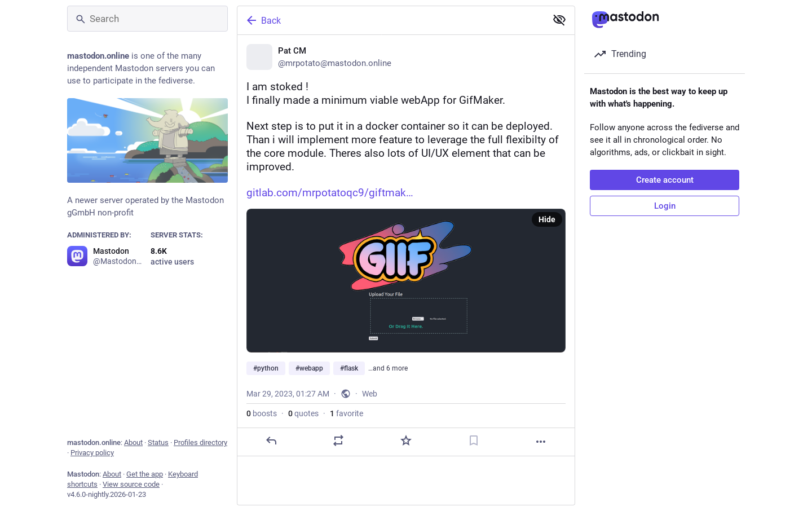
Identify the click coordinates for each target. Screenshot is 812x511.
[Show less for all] (559, 20)
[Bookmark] (474, 440)
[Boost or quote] (338, 440)
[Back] (391, 20)
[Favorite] (406, 440)
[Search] (147, 19)
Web (370, 394)
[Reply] (271, 440)
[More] (541, 442)
